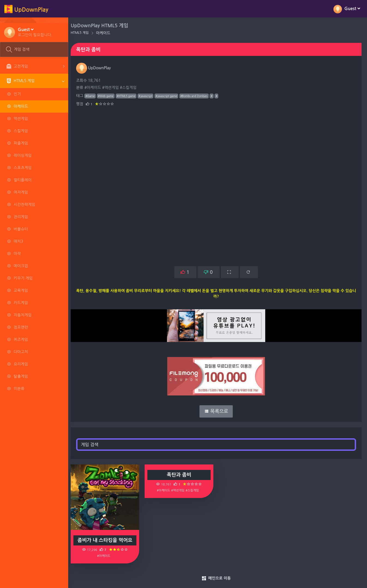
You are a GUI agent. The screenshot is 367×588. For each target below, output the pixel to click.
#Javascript (148, 96)
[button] (35, 32)
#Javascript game (169, 96)
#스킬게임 (131, 88)
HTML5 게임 (83, 33)
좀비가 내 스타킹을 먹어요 (108, 540)
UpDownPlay (96, 68)
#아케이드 (96, 88)
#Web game (109, 96)
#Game (93, 96)
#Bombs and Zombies (197, 96)
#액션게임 (113, 88)
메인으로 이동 (218, 578)
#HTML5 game (129, 96)
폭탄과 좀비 (181, 475)
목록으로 (218, 411)
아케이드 (106, 33)
